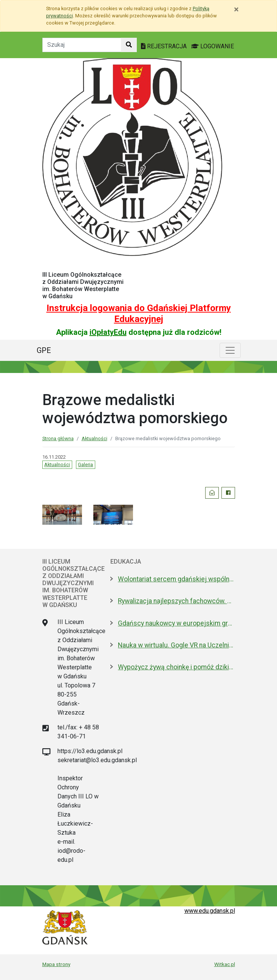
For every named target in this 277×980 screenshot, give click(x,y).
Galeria (85, 465)
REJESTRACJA (165, 46)
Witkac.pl (225, 964)
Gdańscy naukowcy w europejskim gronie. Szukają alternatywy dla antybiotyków (176, 623)
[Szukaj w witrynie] (129, 45)
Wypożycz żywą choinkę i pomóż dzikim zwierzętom (176, 667)
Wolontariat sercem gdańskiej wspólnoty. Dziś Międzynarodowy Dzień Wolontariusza (176, 579)
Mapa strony (56, 964)
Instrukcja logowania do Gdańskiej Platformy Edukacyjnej (139, 314)
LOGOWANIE (213, 46)
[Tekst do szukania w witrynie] (82, 45)
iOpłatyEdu (108, 332)
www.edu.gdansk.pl (210, 911)
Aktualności (94, 438)
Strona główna (58, 438)
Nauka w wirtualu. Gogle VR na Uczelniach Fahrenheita (176, 645)
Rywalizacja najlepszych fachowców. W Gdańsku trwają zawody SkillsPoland (176, 601)
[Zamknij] (236, 9)
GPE (44, 350)
